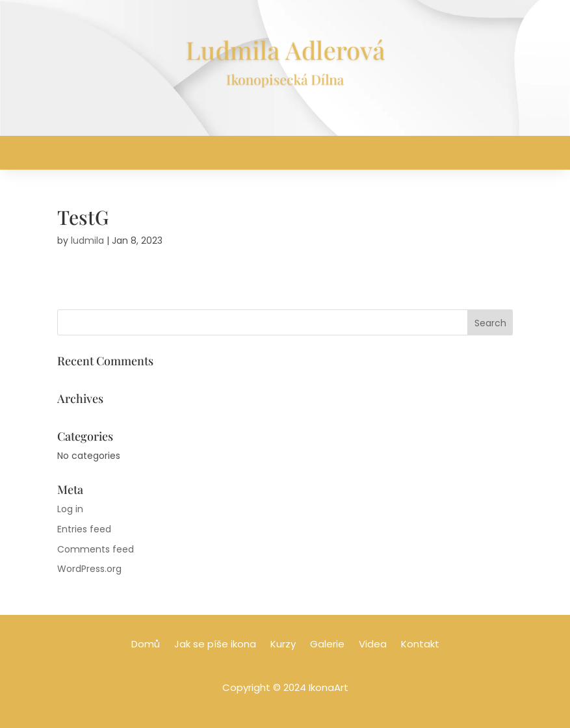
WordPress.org (89, 569)
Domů (146, 645)
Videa (373, 645)
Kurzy (283, 645)
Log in (70, 509)
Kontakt (420, 645)
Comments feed (96, 549)
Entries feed (84, 529)
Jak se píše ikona (215, 645)
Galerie (327, 645)
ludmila (87, 240)
